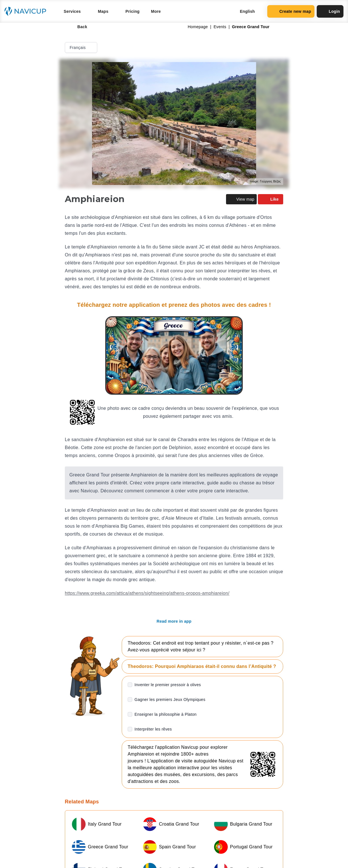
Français (82, 48)
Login (330, 11)
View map (241, 199)
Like (271, 199)
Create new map (291, 11)
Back (78, 27)
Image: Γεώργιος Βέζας (265, 181)
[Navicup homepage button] (27, 11)
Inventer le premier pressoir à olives (168, 685)
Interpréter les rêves (153, 729)
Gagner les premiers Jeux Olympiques (170, 700)
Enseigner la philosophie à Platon (165, 714)
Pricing (132, 11)
